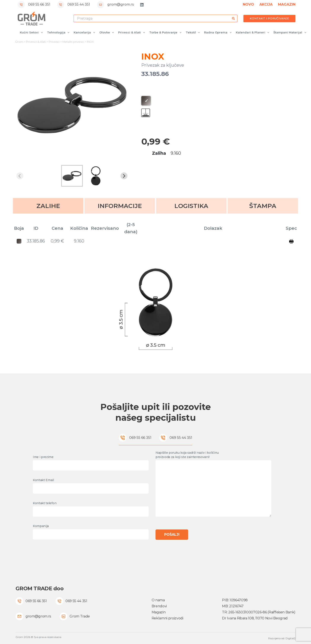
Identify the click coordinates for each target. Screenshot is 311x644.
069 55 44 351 (79, 4)
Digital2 (290, 638)
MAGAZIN (287, 4)
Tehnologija (59, 33)
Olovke (108, 33)
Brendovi (159, 606)
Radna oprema (219, 33)
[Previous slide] (20, 176)
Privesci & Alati (132, 33)
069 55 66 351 (39, 4)
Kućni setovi (32, 33)
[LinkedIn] (142, 5)
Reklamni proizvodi (167, 618)
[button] (72, 176)
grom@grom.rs (121, 4)
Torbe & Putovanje (166, 33)
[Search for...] (152, 18)
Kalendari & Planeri (253, 33)
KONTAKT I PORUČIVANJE (269, 18)
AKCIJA (266, 4)
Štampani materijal (291, 33)
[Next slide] (124, 176)
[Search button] (234, 18)
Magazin (159, 612)
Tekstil (194, 33)
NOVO (248, 4)
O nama (158, 600)
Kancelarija (85, 33)
